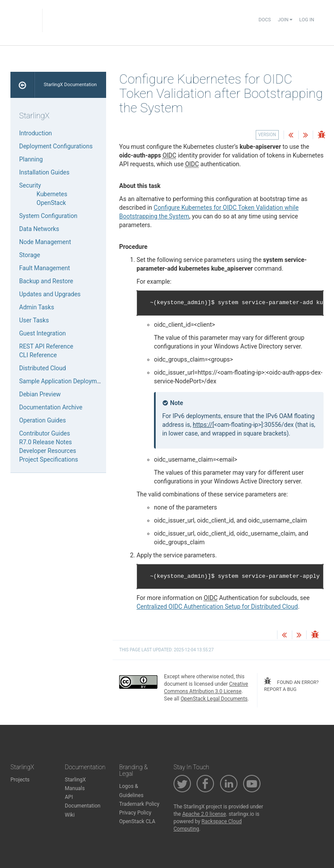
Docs (264, 20)
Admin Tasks (37, 307)
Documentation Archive (51, 407)
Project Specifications (49, 459)
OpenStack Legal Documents (214, 699)
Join (285, 20)
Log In (307, 20)
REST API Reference (46, 346)
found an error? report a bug (291, 685)
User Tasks (34, 320)
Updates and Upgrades (50, 294)
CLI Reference (38, 355)
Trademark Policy (139, 804)
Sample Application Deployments (64, 381)
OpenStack (51, 203)
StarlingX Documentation (70, 85)
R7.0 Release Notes (45, 442)
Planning (31, 159)
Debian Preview (40, 394)
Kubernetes (52, 194)
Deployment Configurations (56, 146)
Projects (20, 780)
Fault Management (45, 268)
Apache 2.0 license (204, 814)
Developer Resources (48, 451)
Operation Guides (42, 420)
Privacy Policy (135, 813)
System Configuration (48, 216)
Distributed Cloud (43, 368)
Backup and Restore (46, 281)
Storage (30, 255)
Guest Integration (42, 333)
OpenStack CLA (137, 821)
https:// (202, 425)
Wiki (70, 815)
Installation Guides (44, 172)
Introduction (35, 133)
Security (30, 185)
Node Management (45, 242)
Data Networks (39, 229)
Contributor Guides (45, 433)
